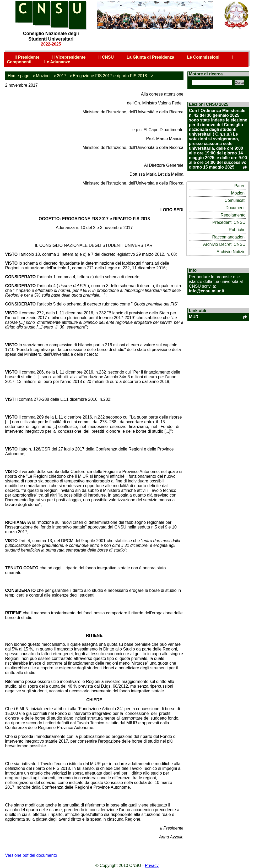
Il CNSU (106, 57)
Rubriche (237, 230)
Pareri (240, 186)
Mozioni (43, 76)
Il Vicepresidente (69, 57)
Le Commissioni (203, 57)
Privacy (152, 866)
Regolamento (233, 215)
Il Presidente (27, 57)
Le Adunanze (57, 62)
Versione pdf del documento (31, 855)
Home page (18, 76)
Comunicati (235, 200)
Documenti (235, 208)
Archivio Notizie (231, 252)
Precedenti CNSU (229, 222)
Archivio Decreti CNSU (224, 244)
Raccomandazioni (229, 237)
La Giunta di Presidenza (150, 57)
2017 (62, 76)
